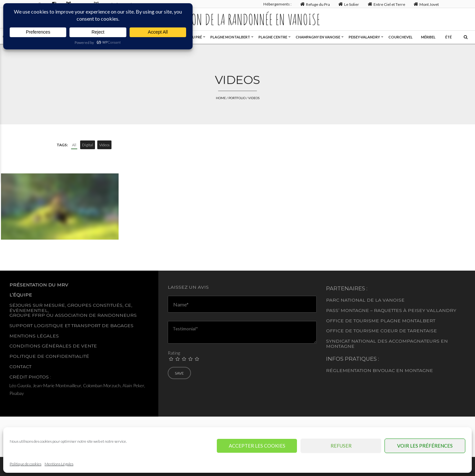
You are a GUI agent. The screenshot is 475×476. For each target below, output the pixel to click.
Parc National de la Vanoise (365, 300)
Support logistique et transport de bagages (71, 326)
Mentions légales (34, 336)
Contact (20, 367)
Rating (174, 353)
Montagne (355, 310)
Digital (88, 145)
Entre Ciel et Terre (386, 4)
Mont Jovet (426, 4)
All (74, 145)
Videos (104, 145)
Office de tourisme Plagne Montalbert (381, 321)
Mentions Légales (59, 464)
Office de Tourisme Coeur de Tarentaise (381, 331)
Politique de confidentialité (49, 356)
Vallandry (441, 310)
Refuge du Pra (314, 4)
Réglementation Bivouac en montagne (380, 370)
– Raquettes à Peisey (398, 310)
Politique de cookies (26, 464)
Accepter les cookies (257, 446)
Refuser (341, 446)
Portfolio (237, 98)
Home (221, 98)
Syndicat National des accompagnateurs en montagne (387, 343)
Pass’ (333, 310)
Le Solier (348, 4)
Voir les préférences (425, 446)
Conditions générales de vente (53, 346)
